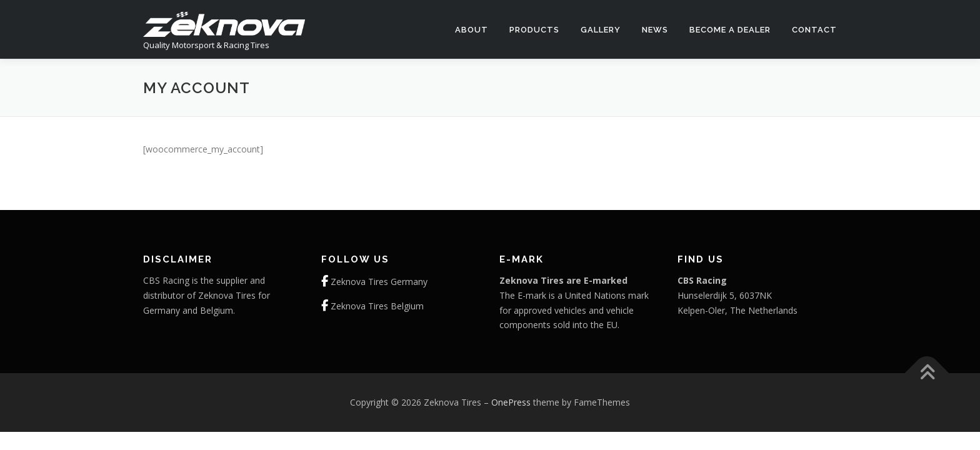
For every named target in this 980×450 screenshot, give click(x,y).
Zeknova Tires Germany (379, 282)
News (655, 30)
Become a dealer (730, 30)
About (472, 30)
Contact (814, 30)
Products (534, 30)
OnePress (511, 402)
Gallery (601, 30)
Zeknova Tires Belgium (377, 306)
